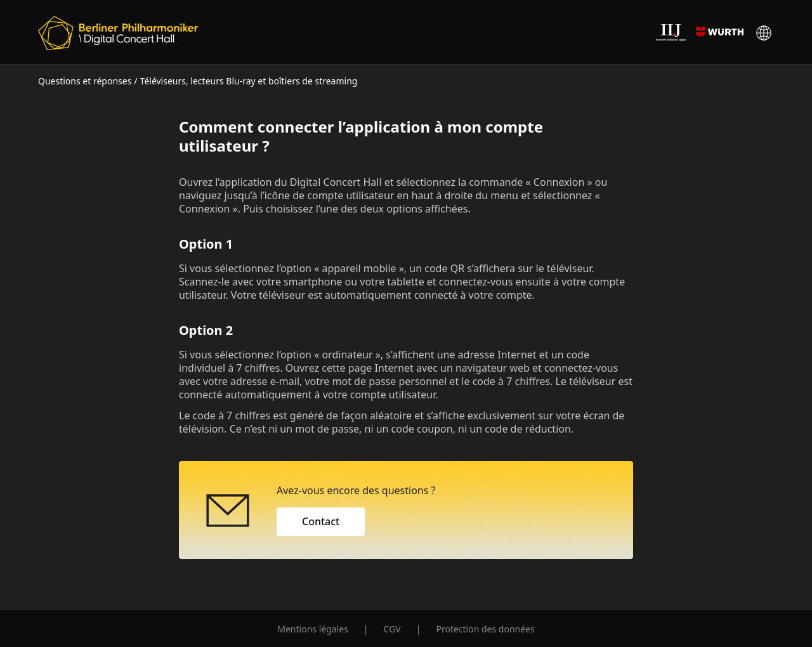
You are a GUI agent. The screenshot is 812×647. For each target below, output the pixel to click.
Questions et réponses (85, 81)
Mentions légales (313, 629)
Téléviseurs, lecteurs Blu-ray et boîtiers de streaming (249, 81)
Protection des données (485, 629)
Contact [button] (321, 521)
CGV (392, 629)
